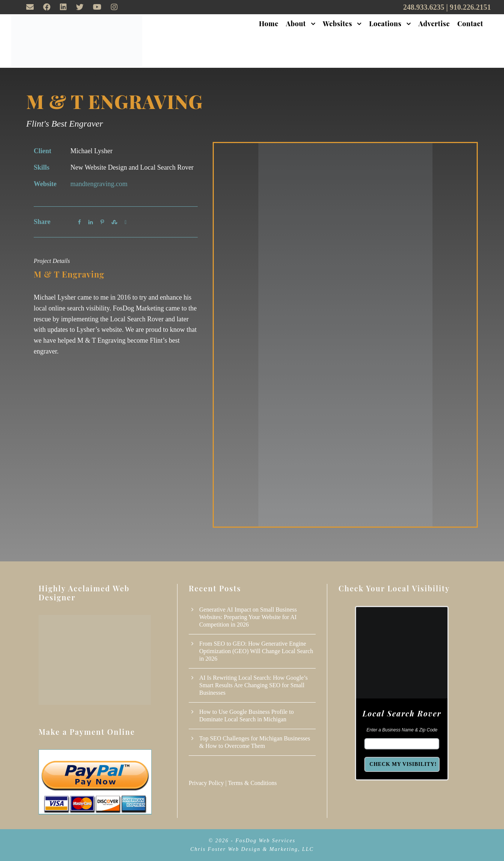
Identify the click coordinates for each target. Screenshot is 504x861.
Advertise (434, 24)
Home (269, 24)
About (296, 24)
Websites (337, 24)
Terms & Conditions (252, 783)
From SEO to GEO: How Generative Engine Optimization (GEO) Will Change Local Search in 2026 (256, 651)
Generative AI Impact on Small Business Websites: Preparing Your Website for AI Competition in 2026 (248, 617)
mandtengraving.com (99, 184)
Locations (385, 24)
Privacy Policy (206, 783)
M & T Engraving (114, 101)
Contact (470, 24)
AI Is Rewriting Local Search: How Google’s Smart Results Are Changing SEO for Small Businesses (253, 685)
